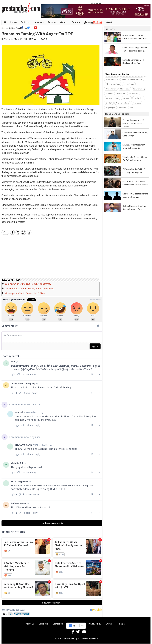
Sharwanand (134, 93)
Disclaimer (43, 622)
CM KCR (109, 103)
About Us (30, 622)
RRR (131, 108)
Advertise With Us (76, 622)
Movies (39, 22)
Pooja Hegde (110, 108)
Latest (14, 22)
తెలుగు (109, 22)
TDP (10, 612)
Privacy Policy (95, 622)
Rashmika (121, 93)
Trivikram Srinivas (113, 84)
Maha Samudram (112, 98)
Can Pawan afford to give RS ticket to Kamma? (28, 282)
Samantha (109, 93)
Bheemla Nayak (112, 79)
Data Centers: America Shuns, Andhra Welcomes (29, 287)
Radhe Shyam (129, 84)
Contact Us (58, 622)
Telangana (137, 103)
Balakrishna (139, 98)
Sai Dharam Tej (139, 89)
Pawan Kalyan (111, 89)
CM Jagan (126, 98)
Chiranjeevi (125, 89)
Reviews (52, 22)
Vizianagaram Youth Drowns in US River (25, 291)
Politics (26, 22)
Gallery (64, 22)
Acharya (122, 108)
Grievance (110, 622)
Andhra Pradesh (22, 612)
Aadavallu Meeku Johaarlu (132, 79)
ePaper (122, 622)
